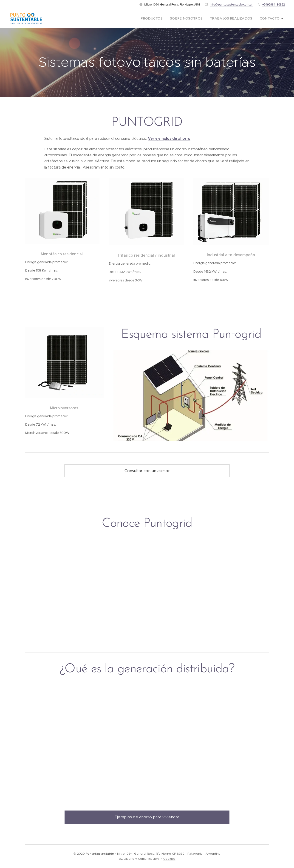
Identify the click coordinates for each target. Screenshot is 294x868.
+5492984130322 (274, 4)
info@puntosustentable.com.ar (231, 4)
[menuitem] (163, 19)
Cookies (169, 859)
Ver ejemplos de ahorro (169, 139)
